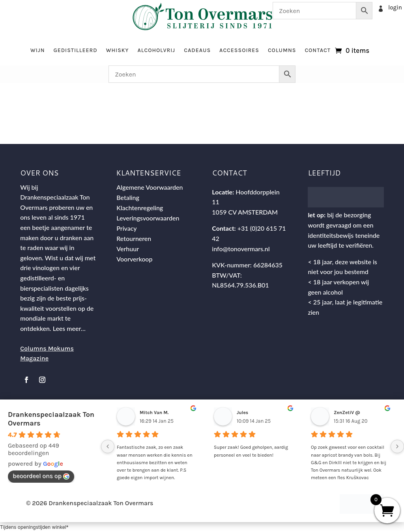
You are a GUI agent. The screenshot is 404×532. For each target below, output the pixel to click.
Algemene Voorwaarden (150, 187)
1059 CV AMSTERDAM (245, 212)
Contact (318, 50)
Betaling (128, 197)
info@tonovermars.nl (241, 249)
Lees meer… (69, 328)
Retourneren (134, 238)
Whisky (118, 50)
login (395, 7)
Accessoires (239, 50)
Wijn (38, 50)
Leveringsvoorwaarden (148, 218)
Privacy (126, 228)
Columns (282, 50)
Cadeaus (197, 50)
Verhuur (128, 249)
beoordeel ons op (41, 476)
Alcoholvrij (157, 50)
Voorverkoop (134, 259)
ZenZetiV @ (347, 413)
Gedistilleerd (75, 50)
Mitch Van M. (154, 413)
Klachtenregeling (140, 208)
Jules (242, 413)
